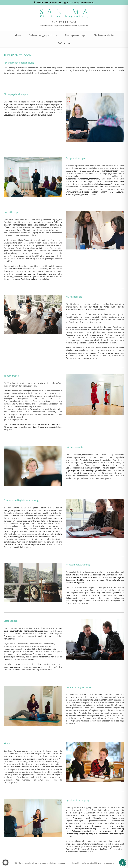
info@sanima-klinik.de (84, 3)
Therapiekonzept (75, 35)
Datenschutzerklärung (91, 863)
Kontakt (76, 863)
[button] (5, 863)
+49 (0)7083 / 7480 (53, 3)
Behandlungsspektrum (43, 35)
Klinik (18, 35)
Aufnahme (64, 43)
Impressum (109, 863)
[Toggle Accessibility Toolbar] (123, 863)
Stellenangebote (104, 35)
